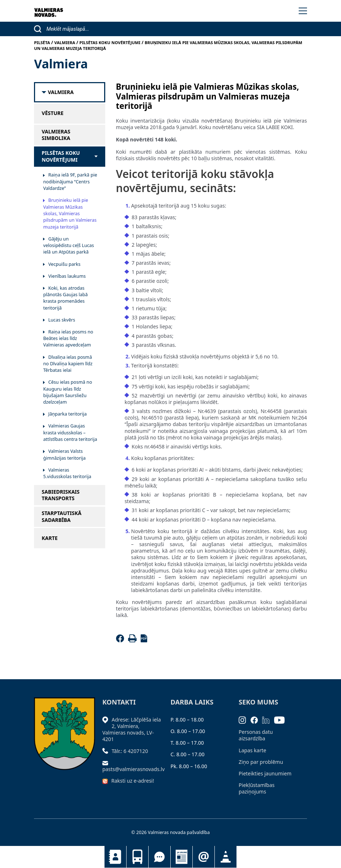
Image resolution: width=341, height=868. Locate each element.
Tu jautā (159, 857)
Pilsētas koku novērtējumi (61, 156)
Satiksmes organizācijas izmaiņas (226, 857)
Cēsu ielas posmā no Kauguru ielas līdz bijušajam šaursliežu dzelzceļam (67, 392)
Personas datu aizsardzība (256, 735)
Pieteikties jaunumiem (204, 857)
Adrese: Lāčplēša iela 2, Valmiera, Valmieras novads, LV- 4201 (132, 729)
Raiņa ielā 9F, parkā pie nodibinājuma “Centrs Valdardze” (70, 182)
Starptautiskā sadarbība (61, 516)
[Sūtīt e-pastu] (107, 763)
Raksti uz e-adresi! (133, 781)
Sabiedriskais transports (137, 857)
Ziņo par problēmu (261, 762)
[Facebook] (121, 640)
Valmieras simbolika (56, 135)
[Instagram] (245, 720)
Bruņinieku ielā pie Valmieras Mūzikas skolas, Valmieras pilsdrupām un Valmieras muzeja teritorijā (70, 213)
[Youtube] (282, 720)
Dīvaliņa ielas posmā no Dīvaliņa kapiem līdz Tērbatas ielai (68, 364)
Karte (50, 538)
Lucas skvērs (61, 320)
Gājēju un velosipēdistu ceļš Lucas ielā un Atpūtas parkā (68, 246)
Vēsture (52, 113)
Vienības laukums (67, 276)
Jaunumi (182, 857)
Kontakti (115, 857)
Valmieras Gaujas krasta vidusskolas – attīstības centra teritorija (70, 433)
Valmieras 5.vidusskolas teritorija (67, 473)
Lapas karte (252, 750)
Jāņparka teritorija (67, 414)
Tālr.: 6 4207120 (130, 751)
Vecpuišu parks (64, 264)
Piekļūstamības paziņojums (257, 788)
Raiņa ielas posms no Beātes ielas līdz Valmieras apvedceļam (68, 339)
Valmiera (61, 92)
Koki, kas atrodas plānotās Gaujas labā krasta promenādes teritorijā (65, 298)
